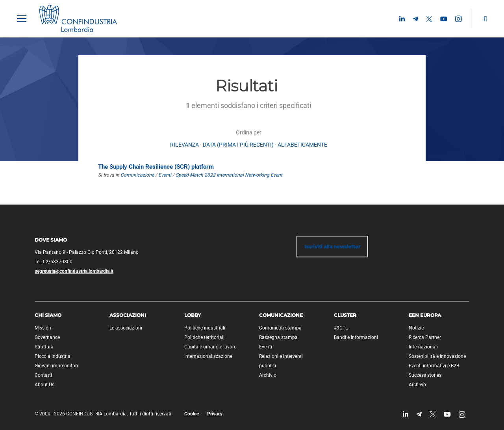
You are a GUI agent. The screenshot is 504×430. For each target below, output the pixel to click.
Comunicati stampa (280, 328)
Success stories (425, 375)
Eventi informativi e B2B (434, 366)
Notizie (416, 328)
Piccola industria (53, 356)
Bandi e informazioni (356, 337)
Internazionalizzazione (208, 356)
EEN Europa (425, 315)
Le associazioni (126, 328)
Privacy (215, 414)
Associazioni (128, 315)
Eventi (165, 175)
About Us (44, 385)
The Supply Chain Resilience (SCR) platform (156, 167)
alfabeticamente (302, 145)
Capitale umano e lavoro (210, 347)
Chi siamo (48, 315)
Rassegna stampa (278, 337)
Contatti (43, 375)
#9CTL (341, 328)
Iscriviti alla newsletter (332, 247)
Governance (47, 337)
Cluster (345, 315)
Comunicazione (137, 175)
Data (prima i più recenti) (238, 145)
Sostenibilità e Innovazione (437, 356)
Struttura (44, 347)
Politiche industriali (205, 328)
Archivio (268, 375)
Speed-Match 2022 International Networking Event (229, 175)
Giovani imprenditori (56, 366)
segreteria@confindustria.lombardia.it (74, 271)
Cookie (192, 414)
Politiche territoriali (204, 337)
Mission (43, 328)
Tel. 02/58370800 (54, 262)
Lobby (193, 315)
